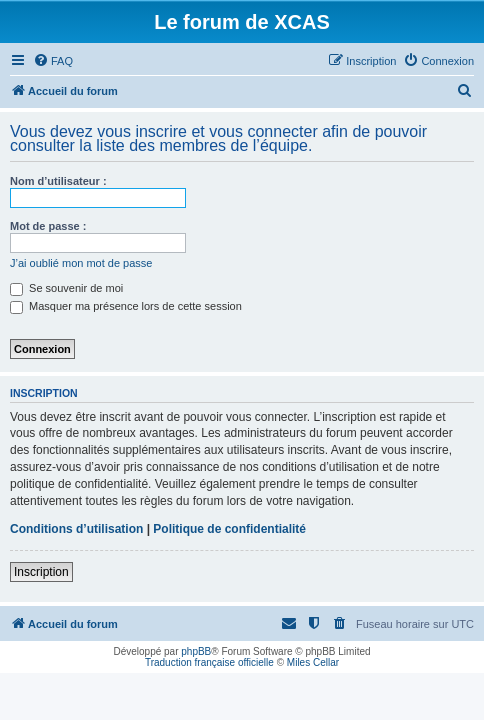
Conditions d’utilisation (76, 529)
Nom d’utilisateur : (58, 181)
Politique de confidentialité (229, 529)
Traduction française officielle (209, 662)
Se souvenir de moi (66, 288)
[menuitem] (53, 61)
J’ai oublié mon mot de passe (81, 263)
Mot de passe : (48, 226)
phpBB (196, 651)
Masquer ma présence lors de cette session (126, 306)
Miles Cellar (313, 662)
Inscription (41, 572)
